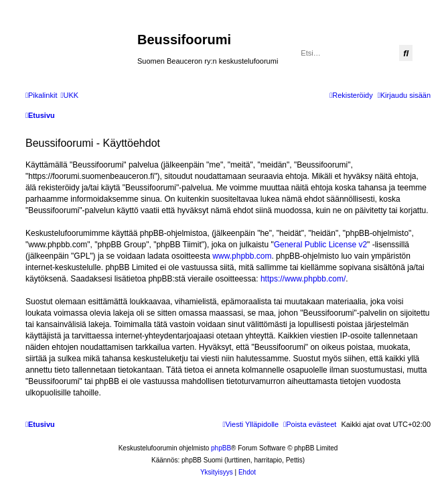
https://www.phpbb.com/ (303, 279)
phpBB (221, 448)
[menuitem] (69, 95)
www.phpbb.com (242, 256)
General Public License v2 (320, 245)
